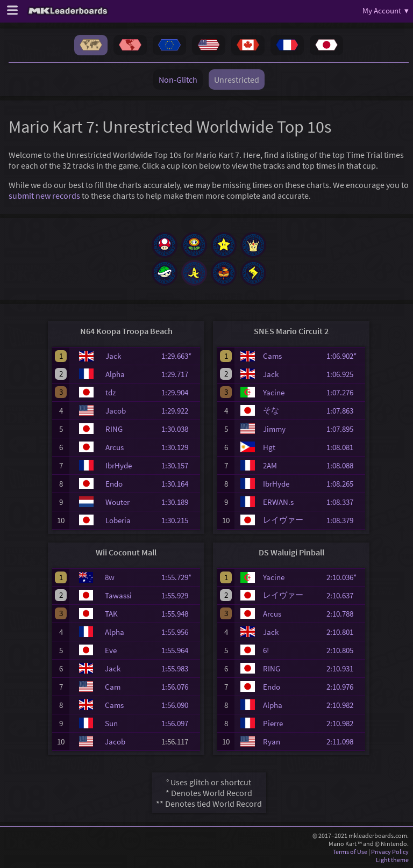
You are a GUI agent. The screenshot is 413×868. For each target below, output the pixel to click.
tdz (111, 392)
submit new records (44, 196)
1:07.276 (345, 392)
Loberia (118, 520)
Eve (111, 650)
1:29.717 (180, 374)
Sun (111, 723)
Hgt (269, 447)
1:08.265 (345, 484)
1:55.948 (180, 614)
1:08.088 (345, 465)
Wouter (118, 502)
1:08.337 (345, 502)
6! (266, 650)
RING (114, 429)
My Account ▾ (386, 10)
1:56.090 (180, 705)
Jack (113, 356)
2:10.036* (345, 577)
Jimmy (274, 429)
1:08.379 (345, 520)
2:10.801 (345, 632)
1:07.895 (345, 429)
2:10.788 (345, 614)
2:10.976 (345, 687)
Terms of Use (350, 852)
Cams (272, 356)
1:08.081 (345, 447)
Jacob (116, 411)
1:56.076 (180, 687)
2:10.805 (345, 650)
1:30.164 (180, 484)
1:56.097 (180, 723)
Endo (114, 484)
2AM (270, 465)
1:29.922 (180, 411)
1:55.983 (180, 668)
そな (271, 410)
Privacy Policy (390, 852)
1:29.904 (180, 392)
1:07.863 (345, 411)
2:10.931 (345, 668)
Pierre (273, 723)
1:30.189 (180, 502)
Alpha (115, 374)
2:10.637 (345, 595)
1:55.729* (180, 577)
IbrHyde (119, 465)
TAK (111, 614)
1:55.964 (180, 650)
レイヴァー (283, 520)
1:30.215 (180, 520)
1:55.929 (180, 595)
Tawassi (118, 595)
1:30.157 (180, 465)
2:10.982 (345, 705)
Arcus (115, 447)
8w (110, 577)
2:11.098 (345, 742)
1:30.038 (180, 429)
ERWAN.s (278, 502)
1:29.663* (180, 356)
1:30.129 (180, 447)
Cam (113, 687)
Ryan (272, 742)
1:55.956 (180, 632)
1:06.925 (345, 374)
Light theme (392, 860)
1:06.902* (345, 356)
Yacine (274, 392)
